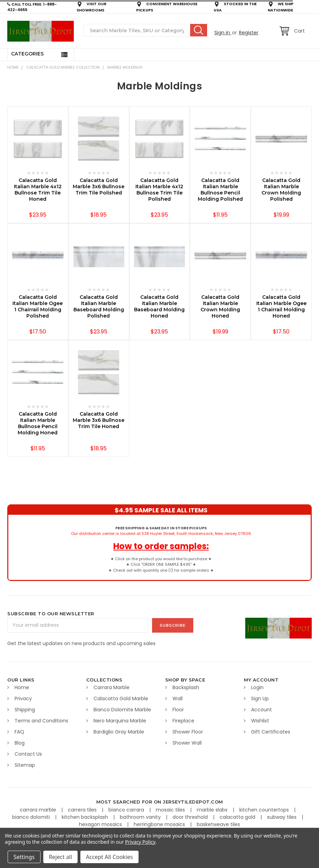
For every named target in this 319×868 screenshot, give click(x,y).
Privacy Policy (140, 842)
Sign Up (260, 698)
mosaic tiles (171, 810)
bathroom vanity (141, 817)
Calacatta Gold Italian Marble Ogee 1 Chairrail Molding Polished (38, 306)
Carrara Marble (112, 687)
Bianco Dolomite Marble (122, 710)
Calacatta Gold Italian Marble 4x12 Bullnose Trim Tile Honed (38, 190)
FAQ (19, 732)
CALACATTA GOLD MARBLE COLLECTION (63, 67)
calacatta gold (238, 817)
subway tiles (282, 817)
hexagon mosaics (101, 824)
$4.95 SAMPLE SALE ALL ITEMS (161, 510)
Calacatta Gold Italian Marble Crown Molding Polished (281, 190)
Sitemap (25, 765)
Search (199, 30)
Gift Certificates (271, 732)
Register (249, 33)
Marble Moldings (125, 67)
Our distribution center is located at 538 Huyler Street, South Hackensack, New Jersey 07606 (161, 531)
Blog (20, 743)
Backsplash (186, 687)
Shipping (25, 710)
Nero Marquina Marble (120, 721)
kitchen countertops (265, 810)
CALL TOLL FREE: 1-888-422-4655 (32, 7)
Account (262, 710)
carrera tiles (83, 810)
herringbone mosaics (160, 824)
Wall (178, 698)
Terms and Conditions (41, 721)
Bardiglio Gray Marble (119, 732)
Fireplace (183, 721)
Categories (27, 54)
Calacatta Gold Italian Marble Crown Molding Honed (220, 306)
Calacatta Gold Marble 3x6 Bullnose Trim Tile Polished (99, 186)
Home (13, 67)
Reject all (60, 857)
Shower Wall (187, 743)
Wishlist (260, 721)
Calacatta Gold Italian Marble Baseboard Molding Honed (159, 306)
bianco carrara (127, 810)
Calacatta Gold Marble (121, 698)
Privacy (23, 698)
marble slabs (213, 810)
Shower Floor (188, 732)
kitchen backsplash (86, 817)
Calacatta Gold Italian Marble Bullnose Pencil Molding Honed (38, 423)
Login (257, 687)
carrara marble (39, 810)
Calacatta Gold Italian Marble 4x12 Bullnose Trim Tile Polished (159, 190)
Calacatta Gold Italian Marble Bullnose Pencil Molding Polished (220, 190)
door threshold (191, 817)
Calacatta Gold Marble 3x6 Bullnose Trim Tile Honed (99, 420)
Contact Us (28, 754)
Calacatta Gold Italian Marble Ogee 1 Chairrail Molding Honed (281, 306)
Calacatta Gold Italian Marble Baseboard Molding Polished (99, 306)
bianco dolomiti (32, 817)
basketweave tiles (218, 824)
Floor (178, 710)
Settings (24, 857)
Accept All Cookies (109, 857)
